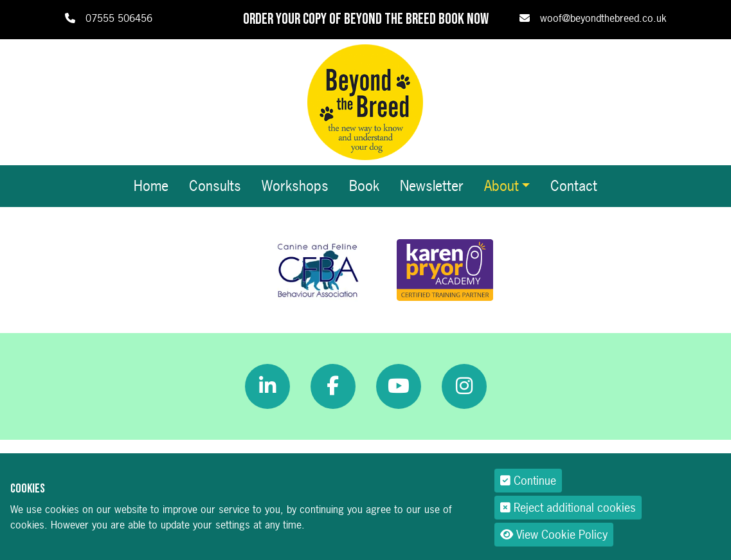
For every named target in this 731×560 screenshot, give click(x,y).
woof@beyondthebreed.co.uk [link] (603, 18)
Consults (215, 186)
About (501, 186)
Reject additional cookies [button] (568, 508)
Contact (574, 186)
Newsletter (432, 186)
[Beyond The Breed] (365, 101)
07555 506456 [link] (119, 18)
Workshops (295, 186)
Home (151, 186)
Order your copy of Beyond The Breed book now (366, 19)
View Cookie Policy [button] (554, 535)
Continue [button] (528, 481)
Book (364, 186)
